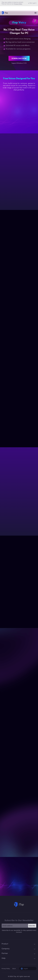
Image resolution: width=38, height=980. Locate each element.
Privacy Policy (6, 969)
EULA (14, 969)
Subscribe (32, 926)
